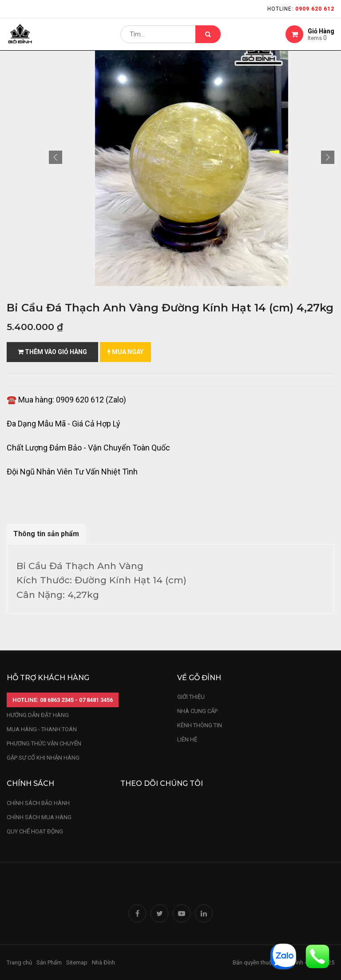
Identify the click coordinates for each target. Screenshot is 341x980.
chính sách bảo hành (38, 803)
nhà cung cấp (197, 711)
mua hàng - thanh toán (42, 729)
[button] (56, 157)
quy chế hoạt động (35, 831)
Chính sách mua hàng (39, 817)
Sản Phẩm (49, 962)
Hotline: (301, 9)
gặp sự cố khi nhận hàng (43, 758)
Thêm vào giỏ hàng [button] (52, 352)
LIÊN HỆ (187, 739)
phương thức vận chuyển (44, 743)
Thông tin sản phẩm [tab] (46, 534)
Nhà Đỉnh (104, 962)
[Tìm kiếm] (208, 38)
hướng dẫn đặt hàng (38, 715)
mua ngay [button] (125, 352)
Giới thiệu (192, 697)
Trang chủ (19, 962)
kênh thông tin (200, 725)
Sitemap (77, 962)
